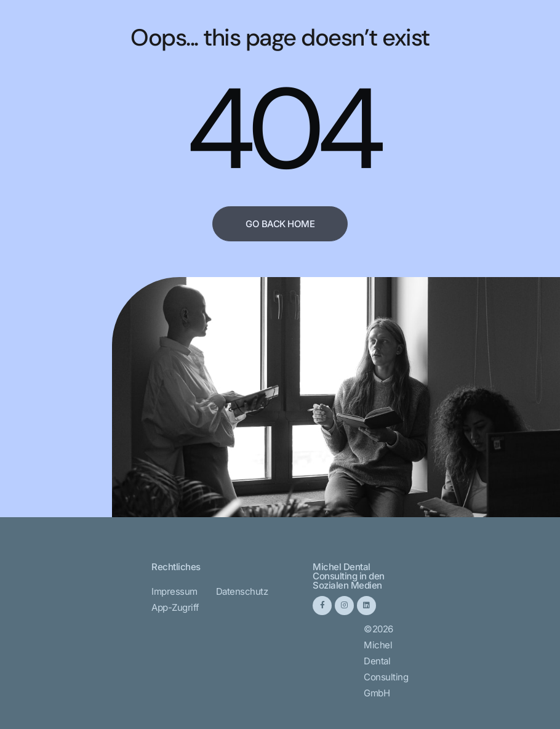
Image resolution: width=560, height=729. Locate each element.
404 (282, 129)
